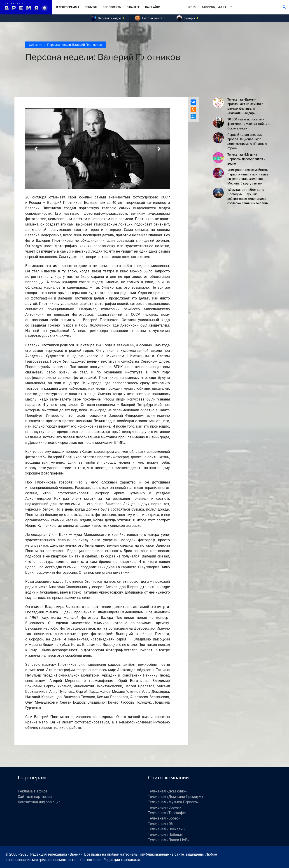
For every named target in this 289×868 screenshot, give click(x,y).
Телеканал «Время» (164, 807)
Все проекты (112, 7)
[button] (36, 149)
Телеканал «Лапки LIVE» (168, 840)
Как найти (153, 7)
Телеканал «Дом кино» (167, 791)
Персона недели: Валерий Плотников (75, 45)
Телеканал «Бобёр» (164, 818)
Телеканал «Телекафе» (167, 813)
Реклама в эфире (33, 791)
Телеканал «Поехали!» (167, 829)
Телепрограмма (67, 7)
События (91, 7)
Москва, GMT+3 (216, 7)
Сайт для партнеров (35, 797)
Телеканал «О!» (161, 824)
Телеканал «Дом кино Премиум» (176, 797)
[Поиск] (284, 7)
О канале (133, 7)
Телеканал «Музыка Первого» (173, 802)
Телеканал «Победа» (165, 835)
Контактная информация (39, 802)
